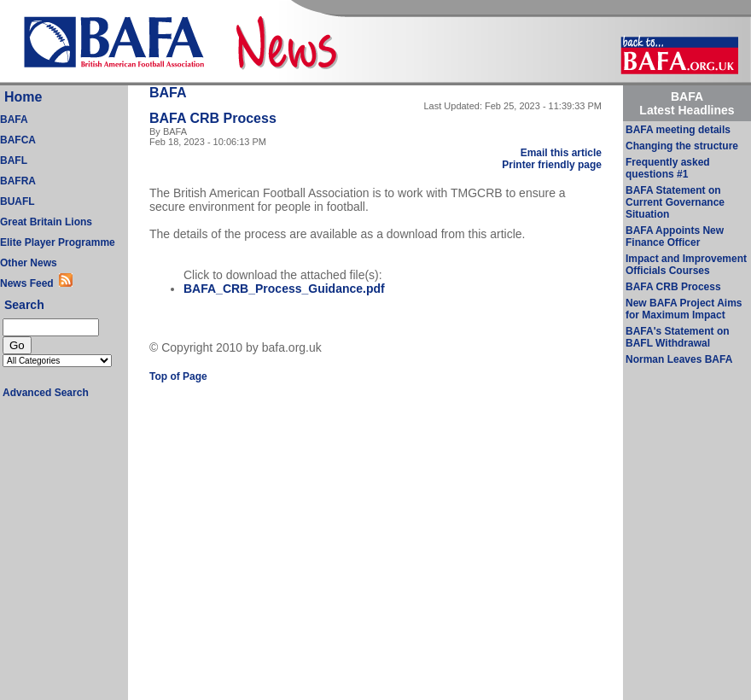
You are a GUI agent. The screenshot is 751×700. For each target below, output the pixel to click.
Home (23, 97)
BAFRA (18, 181)
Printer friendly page (552, 165)
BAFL (14, 160)
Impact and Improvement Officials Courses (686, 265)
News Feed (29, 283)
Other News (29, 263)
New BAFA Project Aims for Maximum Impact (684, 309)
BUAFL (17, 201)
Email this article (561, 153)
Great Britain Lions (46, 222)
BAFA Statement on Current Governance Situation (675, 202)
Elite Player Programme (58, 242)
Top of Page (178, 376)
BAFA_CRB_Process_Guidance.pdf (284, 289)
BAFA (14, 120)
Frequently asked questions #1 (668, 168)
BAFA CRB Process (673, 287)
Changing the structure (682, 146)
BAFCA (18, 140)
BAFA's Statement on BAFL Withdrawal (678, 337)
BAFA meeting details (678, 130)
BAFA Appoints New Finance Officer (675, 236)
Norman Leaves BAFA (679, 359)
